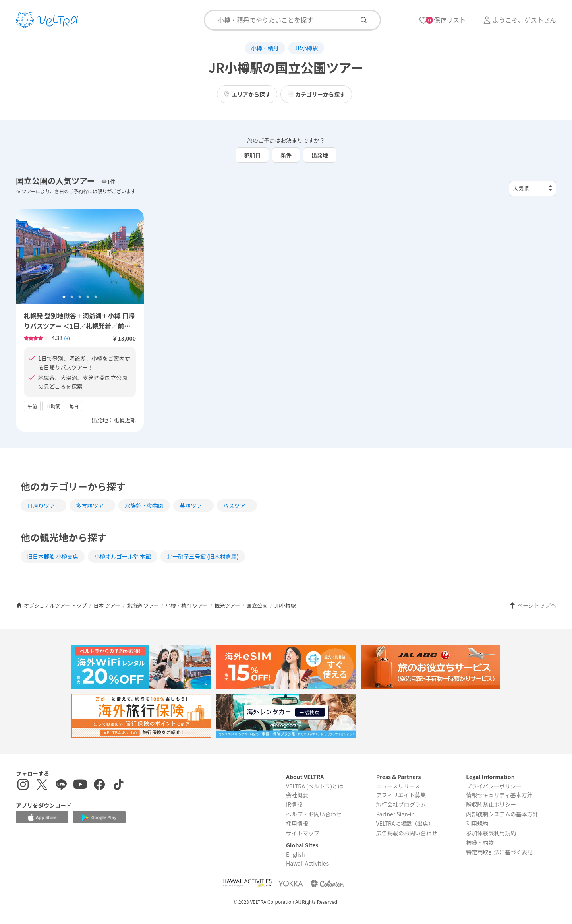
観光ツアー (227, 605)
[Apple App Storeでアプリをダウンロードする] (42, 817)
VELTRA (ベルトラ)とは (315, 786)
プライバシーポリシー (494, 786)
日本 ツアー (107, 605)
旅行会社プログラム (401, 804)
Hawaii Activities (307, 863)
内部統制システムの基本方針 (502, 814)
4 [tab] (88, 297)
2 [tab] (72, 297)
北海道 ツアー (143, 605)
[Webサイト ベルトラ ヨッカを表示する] (291, 883)
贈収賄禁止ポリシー (491, 804)
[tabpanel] (80, 257)
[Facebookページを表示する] (99, 785)
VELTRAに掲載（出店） (405, 823)
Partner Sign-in (396, 814)
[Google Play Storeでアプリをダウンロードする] (99, 818)
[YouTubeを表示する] (80, 785)
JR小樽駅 (306, 48)
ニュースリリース (398, 786)
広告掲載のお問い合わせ (407, 833)
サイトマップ (303, 833)
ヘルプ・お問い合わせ (314, 814)
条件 (286, 155)
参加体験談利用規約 (491, 833)
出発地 (320, 155)
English (296, 854)
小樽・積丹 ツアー (187, 605)
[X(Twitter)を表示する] (42, 785)
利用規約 (477, 823)
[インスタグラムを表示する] (23, 785)
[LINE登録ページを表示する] (61, 785)
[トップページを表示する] (48, 20)
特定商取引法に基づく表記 (499, 852)
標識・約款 (480, 843)
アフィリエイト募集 (401, 795)
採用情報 (297, 823)
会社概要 (297, 795)
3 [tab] (80, 297)
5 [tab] (96, 297)
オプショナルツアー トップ (51, 605)
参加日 (252, 155)
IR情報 (294, 804)
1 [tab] (64, 297)
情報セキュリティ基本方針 (499, 795)
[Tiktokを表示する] (118, 785)
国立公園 (257, 605)
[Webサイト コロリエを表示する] (327, 883)
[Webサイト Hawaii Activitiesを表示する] (247, 883)
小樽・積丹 (265, 48)
